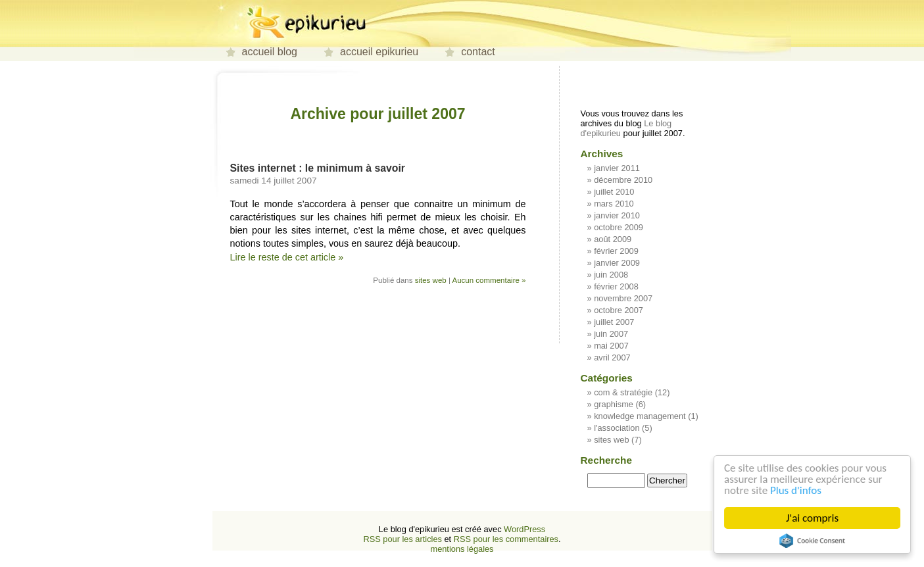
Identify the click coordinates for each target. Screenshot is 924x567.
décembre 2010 (623, 180)
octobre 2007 (619, 310)
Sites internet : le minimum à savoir (318, 168)
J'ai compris (813, 518)
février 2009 (616, 251)
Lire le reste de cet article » (287, 257)
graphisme (614, 404)
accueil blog (270, 52)
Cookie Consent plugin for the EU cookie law (813, 541)
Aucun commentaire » (489, 280)
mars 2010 (614, 204)
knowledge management (640, 416)
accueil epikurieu (379, 52)
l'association (617, 428)
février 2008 (616, 286)
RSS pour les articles (402, 539)
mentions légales (462, 549)
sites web (431, 280)
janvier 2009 (617, 263)
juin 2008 (611, 275)
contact (478, 52)
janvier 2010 (617, 215)
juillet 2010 (614, 192)
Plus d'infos (796, 490)
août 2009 (613, 239)
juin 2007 (611, 334)
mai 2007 (611, 346)
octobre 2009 (619, 227)
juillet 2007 (614, 322)
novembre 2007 (623, 298)
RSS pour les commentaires (506, 539)
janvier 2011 (617, 168)
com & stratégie (623, 392)
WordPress (524, 529)
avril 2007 (612, 357)
